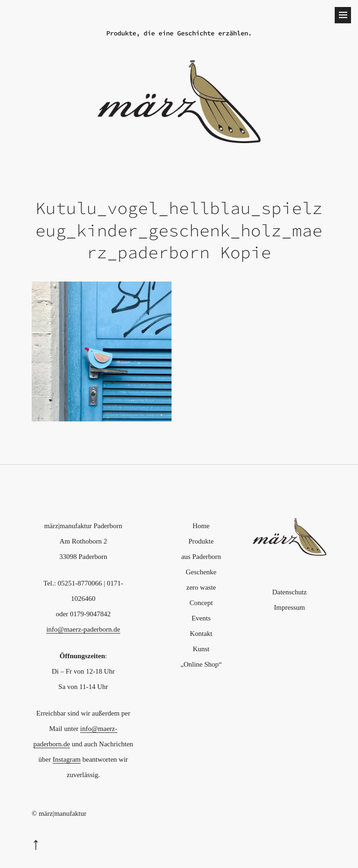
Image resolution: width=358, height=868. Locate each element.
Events (201, 618)
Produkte (201, 541)
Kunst (201, 649)
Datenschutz (289, 592)
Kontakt (201, 634)
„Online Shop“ (201, 664)
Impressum (290, 607)
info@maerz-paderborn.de (83, 629)
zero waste (201, 587)
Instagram (67, 759)
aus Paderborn (201, 557)
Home (201, 526)
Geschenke (201, 572)
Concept (201, 603)
